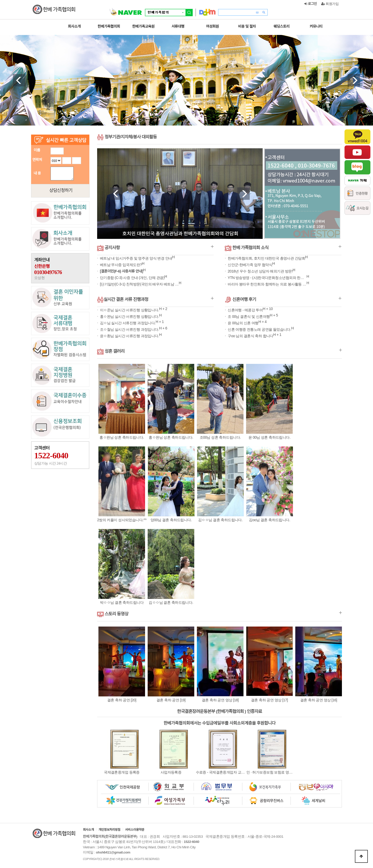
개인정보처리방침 (109, 830)
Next (354, 80)
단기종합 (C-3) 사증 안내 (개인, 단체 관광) (132, 278)
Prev (19, 80)
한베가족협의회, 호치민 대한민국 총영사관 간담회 (266, 258)
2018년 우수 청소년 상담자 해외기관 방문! (260, 271)
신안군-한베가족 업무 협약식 (250, 265)
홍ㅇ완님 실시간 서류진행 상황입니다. (129, 317)
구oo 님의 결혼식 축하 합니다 (250, 336)
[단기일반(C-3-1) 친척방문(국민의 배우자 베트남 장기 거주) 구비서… (139, 284)
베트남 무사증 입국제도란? (120, 265)
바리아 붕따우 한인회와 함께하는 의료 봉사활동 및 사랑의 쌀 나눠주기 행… (267, 284)
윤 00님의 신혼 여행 (243, 323)
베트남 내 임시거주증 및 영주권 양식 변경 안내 (135, 258)
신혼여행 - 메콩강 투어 (245, 310)
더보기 (212, 247)
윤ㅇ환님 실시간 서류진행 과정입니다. (129, 336)
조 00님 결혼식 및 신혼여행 (248, 317)
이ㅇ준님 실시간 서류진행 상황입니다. (129, 310)
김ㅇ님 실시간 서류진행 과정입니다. (127, 323)
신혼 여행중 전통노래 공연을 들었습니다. (259, 329)
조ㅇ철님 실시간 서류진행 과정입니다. (129, 329)
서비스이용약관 (135, 830)
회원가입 (330, 4)
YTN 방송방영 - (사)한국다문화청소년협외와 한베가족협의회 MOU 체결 (267, 278)
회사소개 (88, 830)
